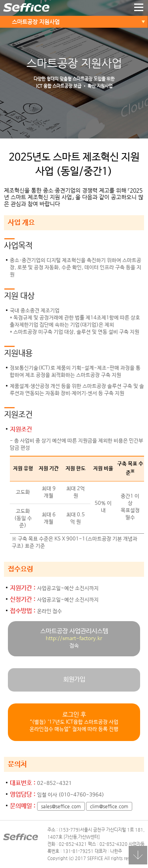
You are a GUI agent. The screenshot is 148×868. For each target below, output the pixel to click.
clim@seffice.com (109, 806)
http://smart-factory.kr (74, 639)
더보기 (139, 8)
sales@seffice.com (61, 806)
